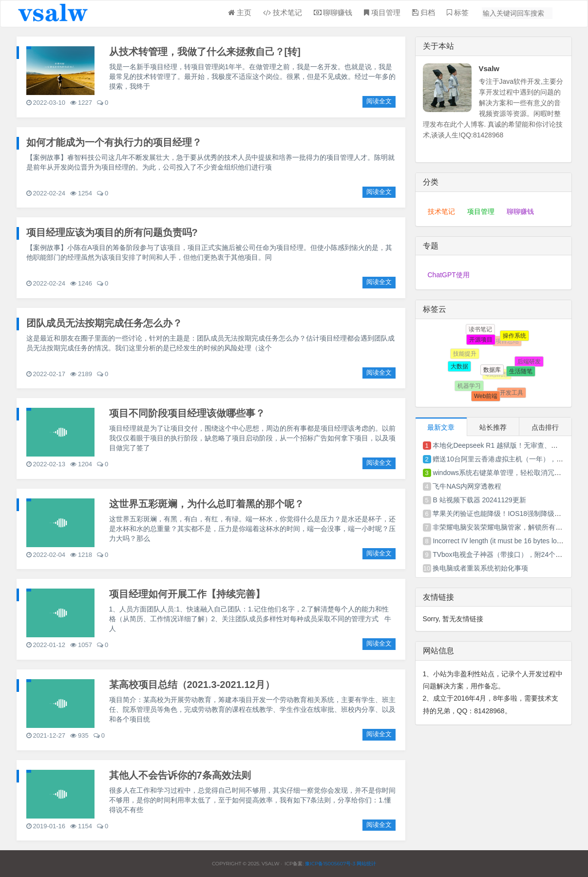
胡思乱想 (499, 376)
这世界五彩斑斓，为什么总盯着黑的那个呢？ (207, 504)
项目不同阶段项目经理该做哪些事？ (187, 413)
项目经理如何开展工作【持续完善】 (187, 594)
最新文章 (441, 427)
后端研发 (529, 362)
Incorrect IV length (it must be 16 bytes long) (500, 541)
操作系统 (513, 335)
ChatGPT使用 (449, 275)
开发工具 (512, 393)
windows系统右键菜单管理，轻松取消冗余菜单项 (507, 473)
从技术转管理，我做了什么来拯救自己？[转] (205, 52)
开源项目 (479, 338)
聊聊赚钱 (520, 211)
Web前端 (485, 395)
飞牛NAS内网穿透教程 (467, 486)
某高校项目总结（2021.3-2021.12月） (192, 685)
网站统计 (366, 864)
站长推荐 (493, 427)
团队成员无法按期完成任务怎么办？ (104, 323)
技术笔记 (441, 211)
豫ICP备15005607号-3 (329, 864)
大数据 (459, 365)
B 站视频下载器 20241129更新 (479, 500)
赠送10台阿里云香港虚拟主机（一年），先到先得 (508, 459)
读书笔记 (481, 330)
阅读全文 (379, 101)
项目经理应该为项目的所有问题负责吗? (112, 232)
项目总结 (509, 343)
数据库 (490, 368)
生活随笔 (520, 370)
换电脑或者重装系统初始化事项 (480, 568)
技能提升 (466, 355)
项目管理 (481, 211)
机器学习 (470, 386)
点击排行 (545, 427)
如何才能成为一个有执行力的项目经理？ (114, 142)
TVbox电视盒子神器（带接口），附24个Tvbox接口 (510, 554)
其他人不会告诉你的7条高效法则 (180, 775)
